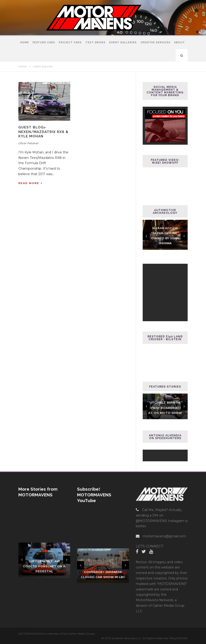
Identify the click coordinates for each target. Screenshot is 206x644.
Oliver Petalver (28, 143)
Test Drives (95, 42)
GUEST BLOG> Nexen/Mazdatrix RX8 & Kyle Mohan (43, 132)
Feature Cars (44, 42)
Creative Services (155, 42)
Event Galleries (123, 42)
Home (25, 42)
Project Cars (70, 42)
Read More (30, 183)
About (180, 42)
